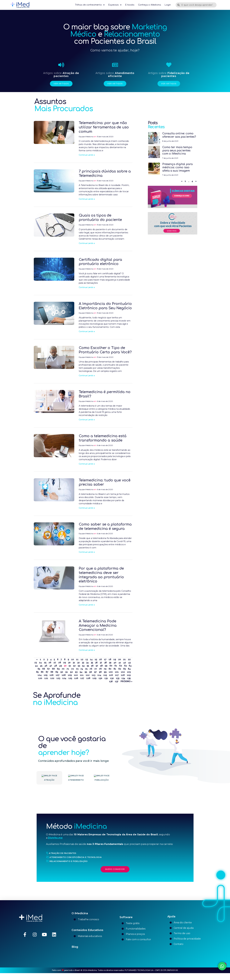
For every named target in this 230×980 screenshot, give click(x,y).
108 (64, 675)
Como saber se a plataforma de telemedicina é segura (105, 527)
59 (106, 666)
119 (129, 675)
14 (91, 659)
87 (47, 672)
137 (117, 681)
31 (74, 663)
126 (76, 678)
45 (41, 666)
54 (83, 666)
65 (39, 669)
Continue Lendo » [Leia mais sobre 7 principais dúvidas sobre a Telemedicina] (87, 199)
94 (81, 672)
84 (129, 669)
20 (120, 659)
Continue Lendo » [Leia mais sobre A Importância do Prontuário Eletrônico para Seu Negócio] (87, 331)
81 (115, 669)
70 (63, 669)
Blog (75, 960)
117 (117, 675)
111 (82, 675)
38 (106, 663)
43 (129, 663)
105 (46, 675)
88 (52, 672)
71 (68, 669)
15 (96, 659)
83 (124, 669)
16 (101, 659)
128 (88, 678)
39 (110, 663)
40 (115, 663)
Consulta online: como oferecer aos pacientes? (179, 135)
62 (121, 666)
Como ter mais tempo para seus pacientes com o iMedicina (177, 150)
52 (74, 666)
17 (105, 659)
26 (50, 663)
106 (52, 675)
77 (96, 669)
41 (120, 663)
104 (40, 675)
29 (65, 663)
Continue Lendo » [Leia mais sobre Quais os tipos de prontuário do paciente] (87, 243)
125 (70, 678)
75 (86, 669)
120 (40, 678)
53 (79, 666)
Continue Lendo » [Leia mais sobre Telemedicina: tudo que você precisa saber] (87, 508)
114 (99, 675)
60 (111, 666)
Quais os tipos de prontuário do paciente (100, 218)
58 (101, 666)
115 (105, 675)
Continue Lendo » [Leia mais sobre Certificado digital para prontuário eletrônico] (87, 287)
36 (96, 663)
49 (61, 666)
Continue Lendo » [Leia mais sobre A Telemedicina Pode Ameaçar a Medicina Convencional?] (87, 650)
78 (100, 669)
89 (57, 672)
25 (45, 663)
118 (123, 675)
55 (88, 666)
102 (123, 672)
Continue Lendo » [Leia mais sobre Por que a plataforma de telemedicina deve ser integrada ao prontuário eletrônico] (87, 605)
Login (168, 5)
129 (94, 678)
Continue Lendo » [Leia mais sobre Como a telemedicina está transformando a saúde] (87, 464)
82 (120, 669)
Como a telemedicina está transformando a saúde (103, 438)
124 (64, 678)
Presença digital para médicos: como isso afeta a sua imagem (177, 167)
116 (111, 675)
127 (82, 678)
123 (58, 678)
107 (58, 675)
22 (129, 659)
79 (105, 669)
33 (83, 663)
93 (76, 672)
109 (70, 675)
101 (117, 672)
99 (105, 672)
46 (46, 666)
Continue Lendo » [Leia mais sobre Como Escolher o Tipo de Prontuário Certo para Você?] (87, 376)
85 (37, 672)
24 (40, 663)
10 (73, 659)
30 (69, 663)
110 (76, 675)
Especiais (115, 5)
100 (111, 672)
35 (92, 663)
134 (123, 678)
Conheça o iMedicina (150, 5)
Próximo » (127, 681)
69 (58, 669)
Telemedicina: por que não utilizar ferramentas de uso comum (104, 127)
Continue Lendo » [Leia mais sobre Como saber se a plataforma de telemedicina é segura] (87, 552)
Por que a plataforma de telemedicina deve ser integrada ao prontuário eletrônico (101, 575)
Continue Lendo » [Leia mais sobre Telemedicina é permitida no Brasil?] (87, 420)
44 (36, 666)
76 (91, 669)
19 (115, 659)
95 (86, 672)
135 (129, 678)
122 (52, 678)
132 (112, 678)
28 (60, 663)
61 (116, 666)
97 (95, 672)
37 (101, 663)
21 (124, 659)
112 (88, 675)
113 (93, 675)
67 (48, 669)
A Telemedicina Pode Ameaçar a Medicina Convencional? (98, 626)
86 (42, 672)
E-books (130, 5)
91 (67, 672)
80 (110, 669)
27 (55, 663)
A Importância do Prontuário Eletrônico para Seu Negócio (105, 306)
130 (100, 678)
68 (53, 669)
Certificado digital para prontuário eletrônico (100, 262)
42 (125, 663)
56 (92, 666)
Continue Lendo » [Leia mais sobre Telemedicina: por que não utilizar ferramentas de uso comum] (87, 155)
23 (36, 663)
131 (106, 678)
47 (51, 666)
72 (73, 669)
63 (125, 666)
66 (44, 669)
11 (77, 659)
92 (71, 672)
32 (78, 663)
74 (82, 669)
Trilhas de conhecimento (90, 5)
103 (129, 672)
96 (91, 672)
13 (87, 659)
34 (87, 663)
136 (111, 681)
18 (110, 659)
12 (82, 659)
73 (77, 669)
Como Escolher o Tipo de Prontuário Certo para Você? (105, 350)
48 (56, 666)
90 (62, 672)
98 (100, 672)
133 (118, 678)
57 (97, 666)
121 (46, 678)
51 (70, 666)
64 (130, 666)
